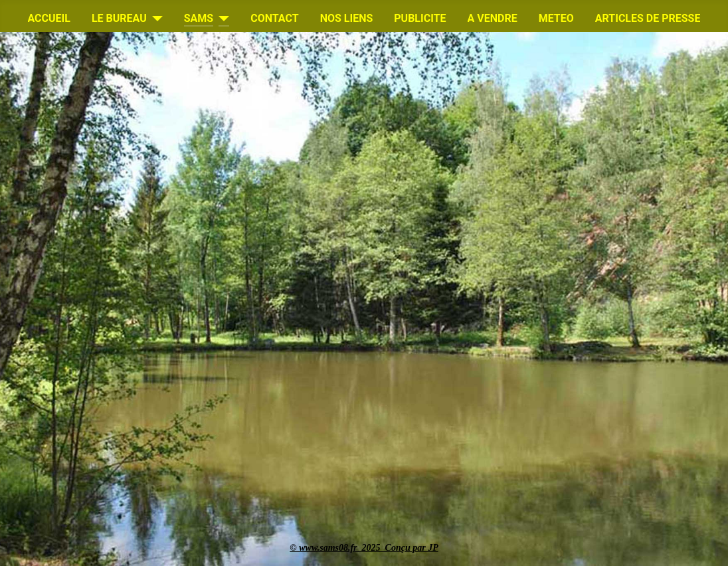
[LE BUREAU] (155, 19)
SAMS (199, 18)
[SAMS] (221, 19)
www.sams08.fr (330, 548)
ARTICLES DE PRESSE (648, 18)
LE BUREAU (119, 18)
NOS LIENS (347, 18)
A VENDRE (493, 18)
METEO (556, 18)
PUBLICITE (420, 18)
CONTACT (274, 18)
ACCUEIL (49, 18)
